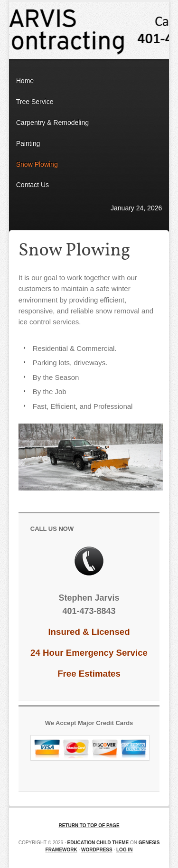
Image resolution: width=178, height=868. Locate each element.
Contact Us (33, 185)
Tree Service (35, 102)
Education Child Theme (98, 843)
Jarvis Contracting (89, 30)
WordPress (97, 850)
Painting (28, 143)
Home (25, 81)
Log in (124, 850)
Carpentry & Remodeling (52, 123)
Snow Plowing (37, 164)
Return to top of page (89, 826)
